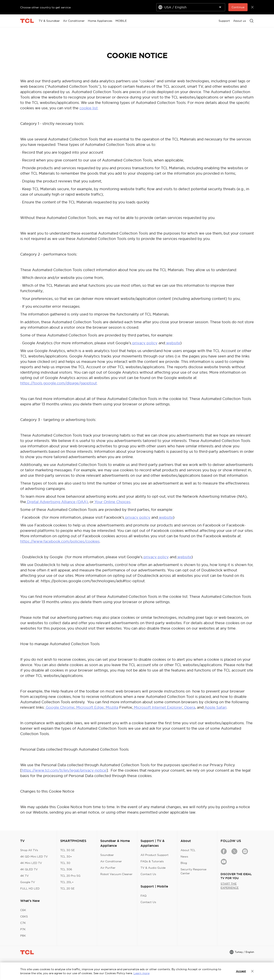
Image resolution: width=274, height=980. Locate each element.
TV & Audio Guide (153, 868)
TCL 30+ (66, 857)
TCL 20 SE (67, 888)
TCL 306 (66, 869)
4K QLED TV (29, 869)
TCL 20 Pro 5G (70, 876)
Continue (238, 7)
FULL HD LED (30, 888)
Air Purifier (108, 868)
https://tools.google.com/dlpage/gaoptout (59, 383)
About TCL (188, 850)
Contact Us (148, 874)
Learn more (142, 973)
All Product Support (155, 855)
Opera (189, 707)
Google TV (28, 882)
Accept (241, 971)
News (184, 857)
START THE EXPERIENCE (230, 886)
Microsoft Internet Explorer (158, 707)
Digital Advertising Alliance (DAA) (57, 502)
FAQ (144, 896)
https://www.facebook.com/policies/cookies (60, 541)
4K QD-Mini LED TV (34, 857)
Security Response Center (193, 871)
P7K (23, 929)
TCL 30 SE (67, 850)
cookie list (89, 108)
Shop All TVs (29, 850)
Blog (184, 863)
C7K (23, 923)
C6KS (24, 916)
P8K (23, 936)
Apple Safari (215, 707)
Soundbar (107, 855)
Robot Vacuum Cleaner (116, 874)
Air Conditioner (111, 861)
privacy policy (144, 343)
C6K (23, 910)
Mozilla (111, 707)
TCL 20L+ (67, 882)
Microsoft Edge (89, 707)
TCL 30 (65, 863)
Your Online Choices (112, 502)
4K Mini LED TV (31, 863)
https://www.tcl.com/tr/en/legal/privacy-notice (64, 770)
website (173, 343)
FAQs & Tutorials (152, 861)
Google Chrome (60, 707)
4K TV (25, 876)
